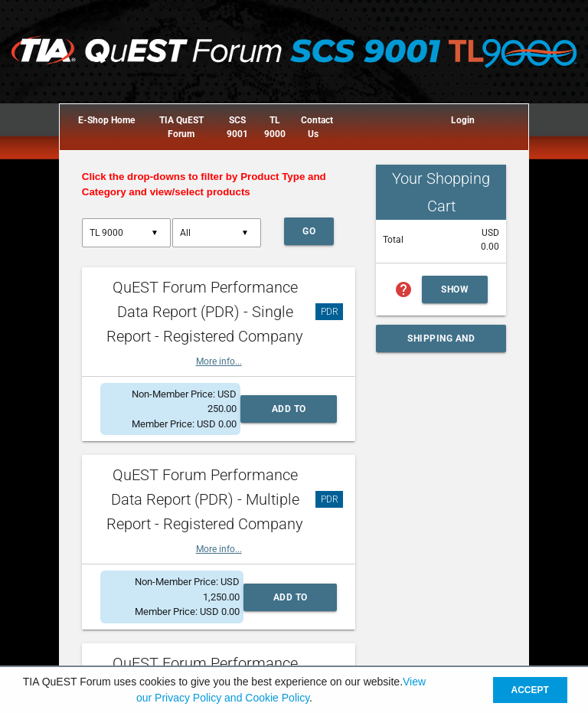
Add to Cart (289, 413)
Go (309, 231)
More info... (219, 361)
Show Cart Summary (464, 294)
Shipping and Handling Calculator (441, 343)
